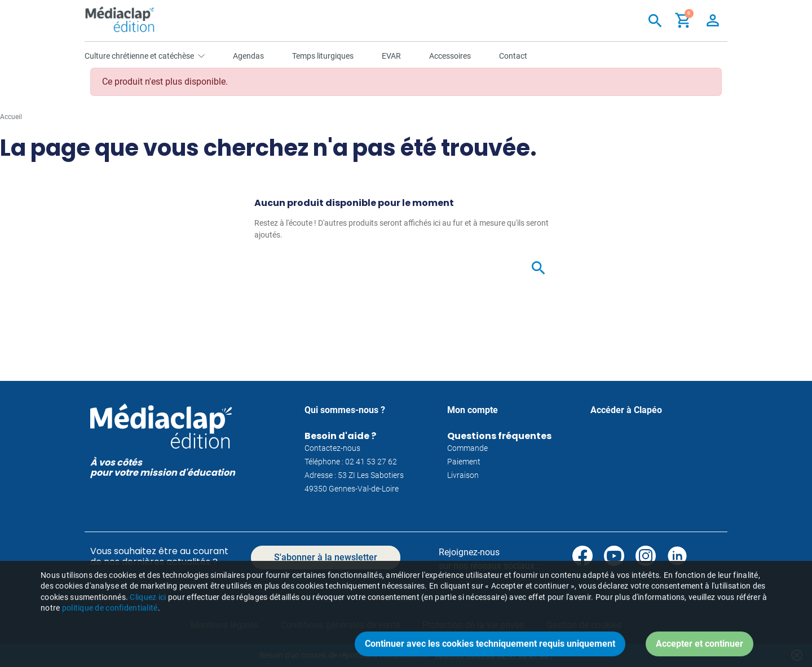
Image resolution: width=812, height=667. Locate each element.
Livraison (463, 475)
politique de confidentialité (110, 630)
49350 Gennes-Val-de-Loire (352, 489)
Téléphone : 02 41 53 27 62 (351, 462)
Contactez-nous (332, 448)
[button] (683, 20)
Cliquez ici (148, 619)
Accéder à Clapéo (626, 410)
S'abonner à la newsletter (326, 557)
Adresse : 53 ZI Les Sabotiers (354, 475)
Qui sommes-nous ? (345, 410)
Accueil (11, 117)
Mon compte (473, 410)
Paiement (464, 462)
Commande (467, 448)
